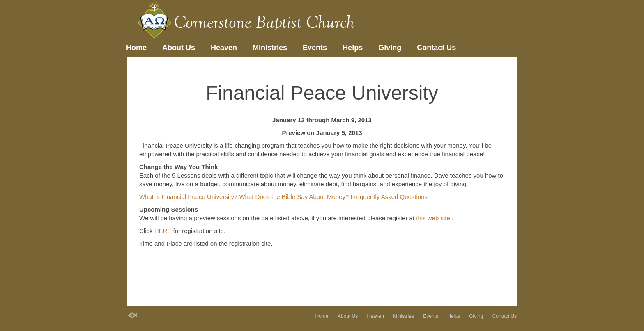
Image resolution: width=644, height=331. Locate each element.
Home (136, 48)
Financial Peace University (322, 93)
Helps (353, 48)
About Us (179, 48)
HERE (164, 231)
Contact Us (436, 48)
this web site (434, 218)
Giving (390, 48)
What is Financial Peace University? (189, 197)
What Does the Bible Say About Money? (295, 197)
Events (315, 48)
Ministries (270, 48)
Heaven (224, 48)
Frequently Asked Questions (389, 197)
